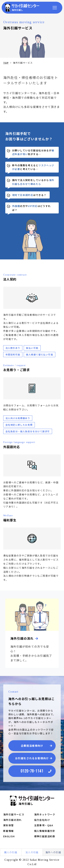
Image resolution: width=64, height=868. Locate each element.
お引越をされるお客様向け (32, 758)
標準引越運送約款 (45, 836)
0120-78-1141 (32, 771)
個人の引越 (11, 852)
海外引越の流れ (12, 820)
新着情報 (9, 831)
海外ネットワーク (45, 814)
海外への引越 (53, 852)
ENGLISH (9, 836)
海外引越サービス (14, 814)
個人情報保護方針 (45, 831)
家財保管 (9, 825)
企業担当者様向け (32, 746)
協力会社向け (42, 820)
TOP (6, 63)
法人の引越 (32, 852)
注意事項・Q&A (44, 825)
